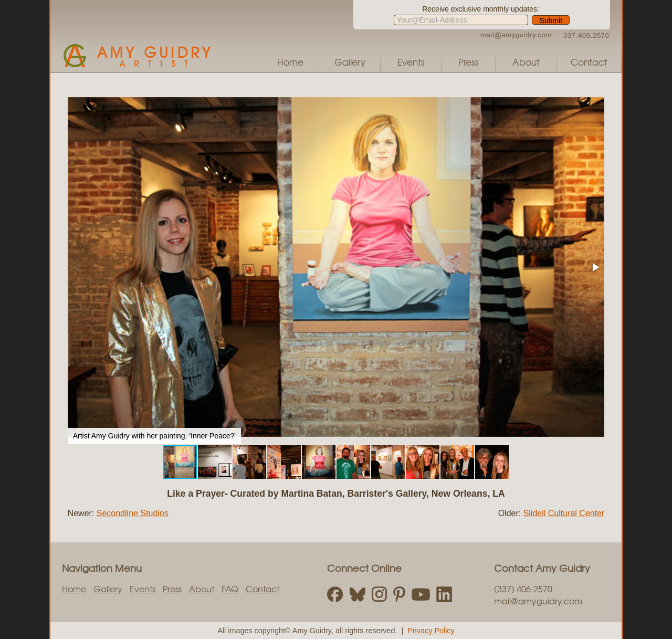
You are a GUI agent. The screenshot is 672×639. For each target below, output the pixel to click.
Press (469, 62)
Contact (589, 62)
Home (290, 62)
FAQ (230, 589)
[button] (595, 267)
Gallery (350, 62)
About (526, 62)
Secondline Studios (133, 513)
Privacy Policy (431, 631)
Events (411, 62)
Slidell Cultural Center (564, 513)
